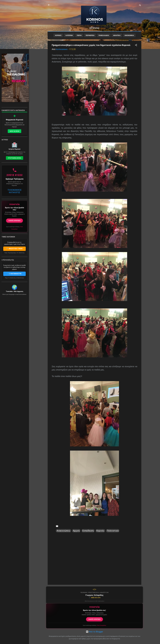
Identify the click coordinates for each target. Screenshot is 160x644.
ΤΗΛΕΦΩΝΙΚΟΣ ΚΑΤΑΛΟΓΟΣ (15, 191)
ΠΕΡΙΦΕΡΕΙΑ (90, 35)
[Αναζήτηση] (140, 6)
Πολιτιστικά (113, 531)
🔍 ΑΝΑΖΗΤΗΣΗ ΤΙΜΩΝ (14, 249)
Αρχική (76, 531)
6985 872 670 (94, 598)
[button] (136, 45)
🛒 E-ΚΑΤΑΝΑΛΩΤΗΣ (14, 274)
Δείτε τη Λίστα (15, 131)
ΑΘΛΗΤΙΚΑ (117, 35)
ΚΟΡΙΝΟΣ (58, 35)
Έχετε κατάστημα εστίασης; (94, 625)
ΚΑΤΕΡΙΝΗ (69, 35)
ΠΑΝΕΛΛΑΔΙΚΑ (104, 35)
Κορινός (100, 531)
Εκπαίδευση (88, 531)
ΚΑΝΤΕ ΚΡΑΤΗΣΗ (95, 619)
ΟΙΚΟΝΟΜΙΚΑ (129, 35)
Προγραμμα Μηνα (15, 158)
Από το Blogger (94, 632)
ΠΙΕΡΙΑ (79, 35)
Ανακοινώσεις (63, 531)
